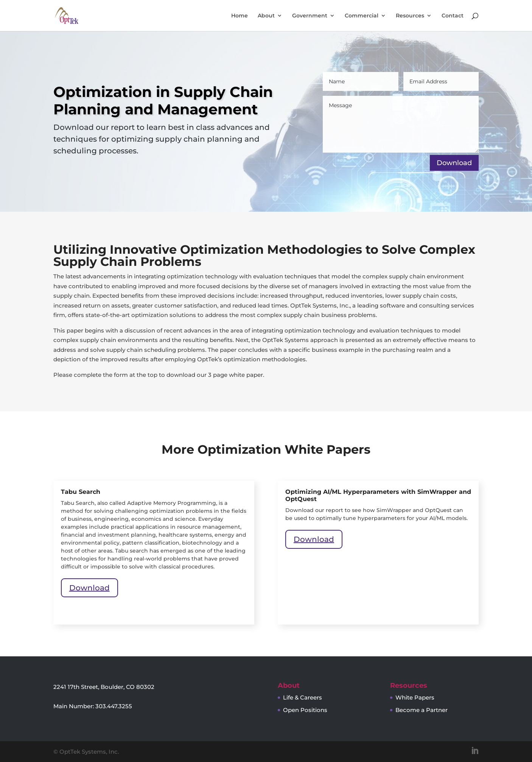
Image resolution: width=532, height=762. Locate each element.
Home (240, 16)
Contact (453, 16)
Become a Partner (422, 710)
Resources (410, 16)
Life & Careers (303, 697)
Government (310, 16)
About (266, 16)
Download (89, 588)
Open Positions (305, 710)
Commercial (362, 16)
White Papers (415, 697)
